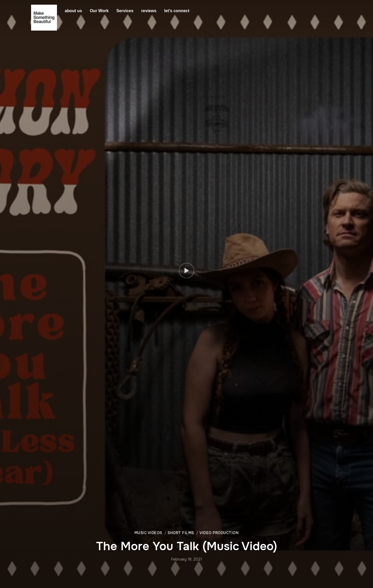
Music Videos (148, 533)
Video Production (219, 533)
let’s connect (177, 11)
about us (73, 11)
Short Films (181, 533)
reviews (149, 11)
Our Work (99, 11)
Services (125, 11)
